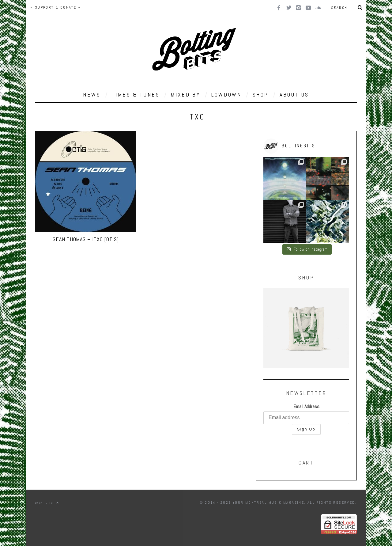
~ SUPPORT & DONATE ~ (56, 7)
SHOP (261, 95)
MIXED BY (185, 95)
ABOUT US (294, 95)
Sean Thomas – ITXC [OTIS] (86, 239)
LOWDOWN (226, 95)
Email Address (306, 406)
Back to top (47, 503)
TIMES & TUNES (136, 95)
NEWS (92, 95)
